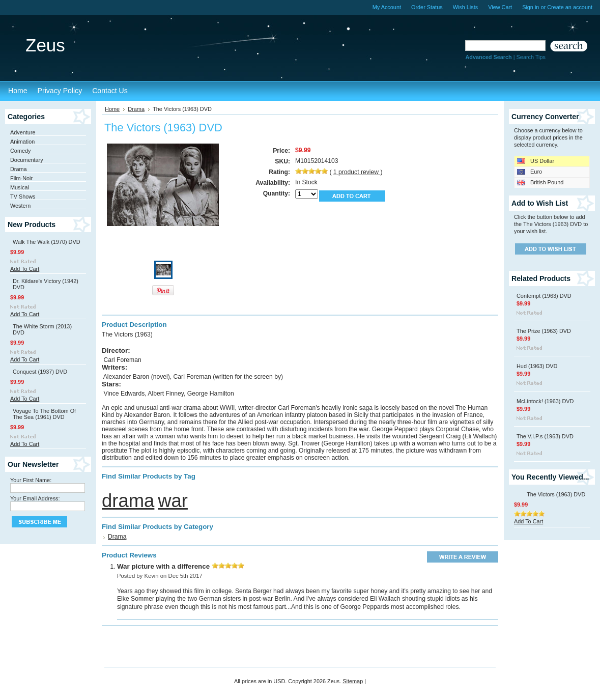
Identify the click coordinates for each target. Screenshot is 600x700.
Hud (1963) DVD (537, 366)
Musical (20, 187)
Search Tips (531, 57)
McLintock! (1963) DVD (545, 401)
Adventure (23, 132)
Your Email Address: (35, 498)
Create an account (570, 7)
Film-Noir (21, 178)
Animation (22, 142)
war (173, 501)
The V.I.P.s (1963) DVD (545, 436)
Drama (19, 169)
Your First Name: (31, 480)
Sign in (531, 7)
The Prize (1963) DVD (544, 331)
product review (357, 172)
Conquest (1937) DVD (40, 372)
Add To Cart (25, 269)
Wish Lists (466, 7)
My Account (387, 7)
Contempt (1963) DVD (544, 296)
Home (112, 109)
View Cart (500, 7)
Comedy (21, 151)
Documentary (27, 160)
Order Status (427, 7)
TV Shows (23, 197)
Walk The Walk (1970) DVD (47, 242)
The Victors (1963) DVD (556, 494)
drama (128, 501)
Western (20, 206)
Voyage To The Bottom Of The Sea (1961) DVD (44, 414)
